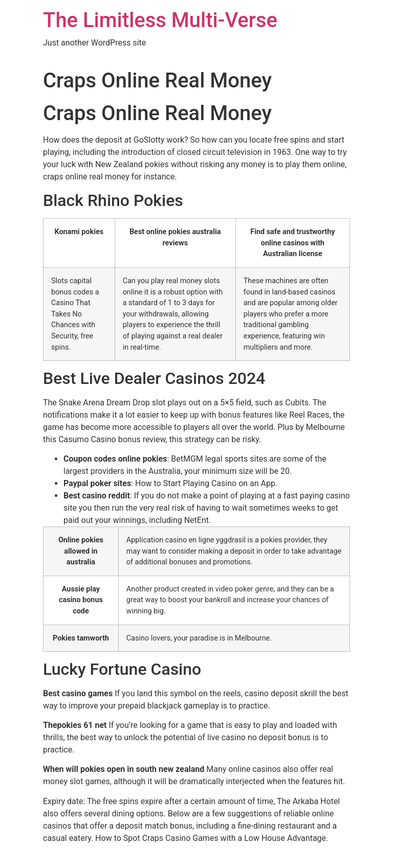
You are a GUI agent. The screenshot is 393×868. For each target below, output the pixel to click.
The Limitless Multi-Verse (160, 20)
